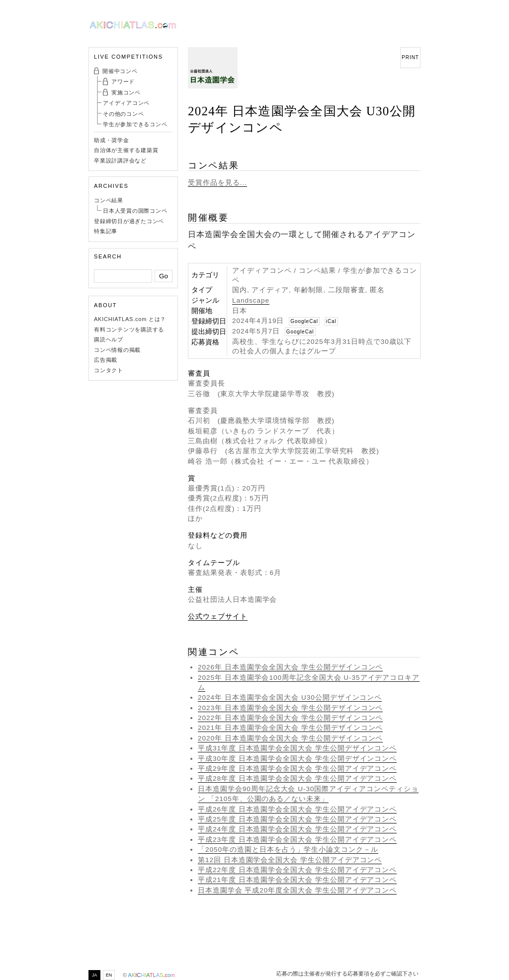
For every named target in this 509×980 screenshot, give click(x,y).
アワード (123, 82)
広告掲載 (106, 360)
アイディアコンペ (126, 103)
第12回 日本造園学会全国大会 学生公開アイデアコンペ (290, 860)
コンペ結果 (109, 200)
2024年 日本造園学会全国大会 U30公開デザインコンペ (290, 697)
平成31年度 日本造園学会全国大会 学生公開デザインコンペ (297, 748)
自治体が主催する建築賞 (126, 150)
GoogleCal (304, 321)
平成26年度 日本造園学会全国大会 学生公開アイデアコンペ (297, 809)
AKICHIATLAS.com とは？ (130, 319)
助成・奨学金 (112, 140)
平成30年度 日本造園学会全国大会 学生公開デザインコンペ (297, 759)
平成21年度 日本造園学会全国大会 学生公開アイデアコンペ (297, 880)
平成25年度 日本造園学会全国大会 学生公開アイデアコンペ (297, 819)
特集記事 (106, 231)
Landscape (251, 300)
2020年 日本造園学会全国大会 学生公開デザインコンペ (290, 738)
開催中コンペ (120, 71)
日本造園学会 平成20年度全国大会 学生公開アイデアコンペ (297, 890)
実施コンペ (126, 92)
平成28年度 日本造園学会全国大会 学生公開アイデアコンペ (297, 778)
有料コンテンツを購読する (129, 329)
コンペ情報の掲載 (117, 350)
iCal (331, 321)
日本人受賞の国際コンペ (135, 211)
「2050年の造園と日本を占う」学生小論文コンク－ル (288, 850)
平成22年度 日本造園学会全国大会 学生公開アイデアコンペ (297, 870)
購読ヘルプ (109, 339)
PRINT (410, 57)
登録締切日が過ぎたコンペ (129, 221)
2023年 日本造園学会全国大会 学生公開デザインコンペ (290, 708)
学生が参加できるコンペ (135, 124)
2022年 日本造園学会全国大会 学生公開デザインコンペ (290, 718)
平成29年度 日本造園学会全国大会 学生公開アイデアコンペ (297, 769)
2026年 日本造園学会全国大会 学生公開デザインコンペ (290, 667)
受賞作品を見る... (217, 183)
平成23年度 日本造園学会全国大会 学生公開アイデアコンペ (297, 840)
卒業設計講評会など (120, 161)
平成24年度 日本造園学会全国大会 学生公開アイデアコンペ (297, 829)
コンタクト (109, 370)
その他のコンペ (123, 114)
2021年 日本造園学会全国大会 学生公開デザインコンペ (290, 728)
